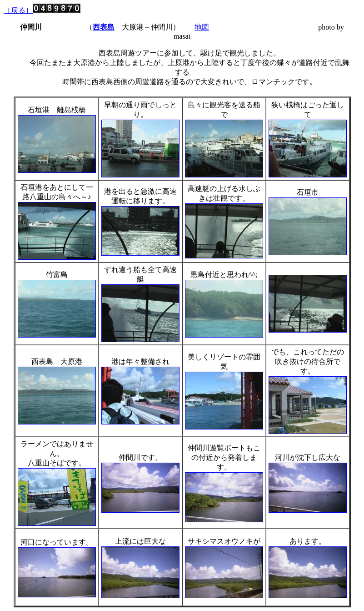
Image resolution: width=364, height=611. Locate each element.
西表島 (104, 27)
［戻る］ (18, 10)
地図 (202, 27)
